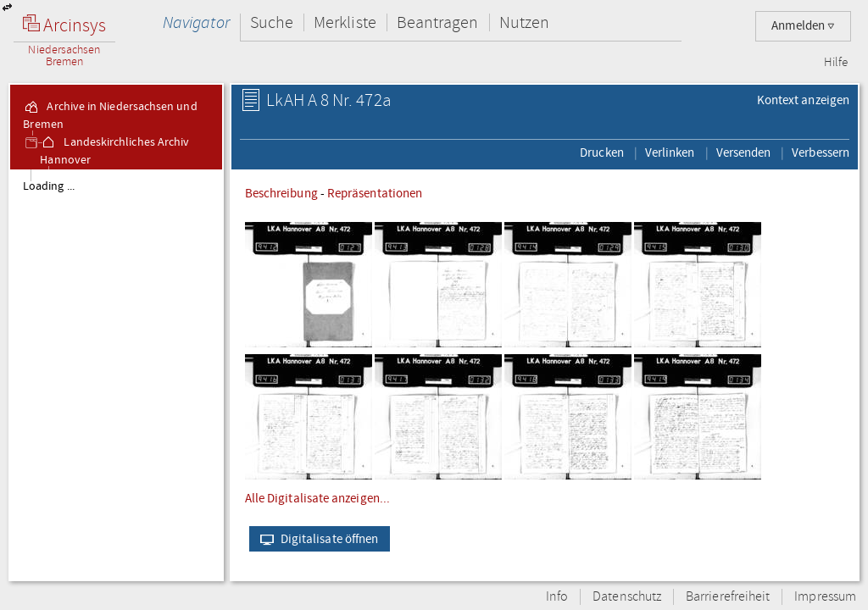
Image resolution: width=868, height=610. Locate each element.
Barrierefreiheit (728, 597)
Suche (272, 22)
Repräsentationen (375, 193)
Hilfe (836, 63)
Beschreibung (281, 193)
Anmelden (803, 26)
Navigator (196, 22)
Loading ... (49, 186)
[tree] (116, 374)
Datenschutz (627, 597)
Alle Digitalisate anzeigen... (317, 498)
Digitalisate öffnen (316, 539)
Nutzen (524, 22)
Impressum (825, 597)
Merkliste (345, 22)
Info (557, 597)
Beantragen (438, 22)
